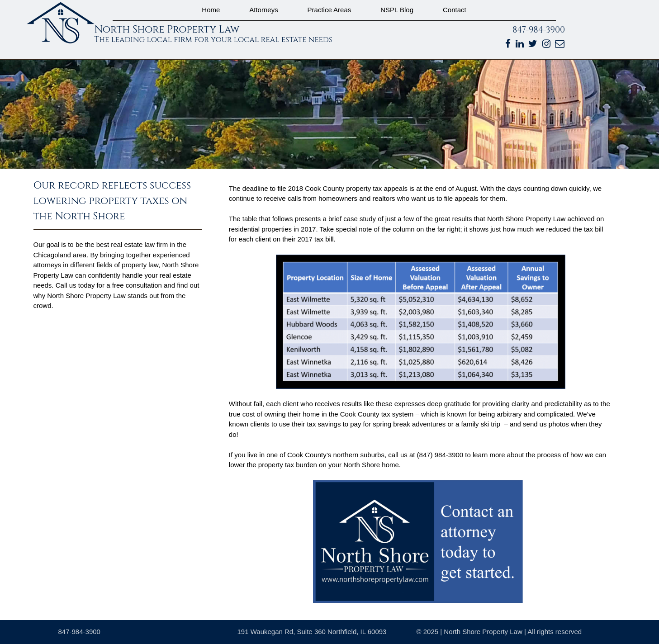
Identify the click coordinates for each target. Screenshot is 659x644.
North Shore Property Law (167, 29)
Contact (455, 10)
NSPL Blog (397, 10)
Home (211, 10)
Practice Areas (329, 10)
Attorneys (263, 10)
